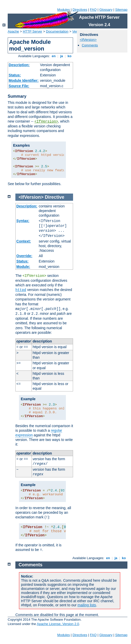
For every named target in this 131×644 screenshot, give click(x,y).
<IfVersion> (46, 122)
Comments (90, 45)
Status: (15, 75)
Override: (24, 256)
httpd (21, 290)
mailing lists (87, 605)
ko (69, 56)
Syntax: (23, 221)
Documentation (57, 31)
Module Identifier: (24, 80)
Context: (24, 241)
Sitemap (121, 10)
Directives (80, 10)
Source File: (19, 86)
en (54, 56)
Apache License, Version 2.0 (58, 624)
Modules (63, 10)
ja (62, 56)
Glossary (106, 10)
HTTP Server (33, 31)
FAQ (93, 10)
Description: (19, 65)
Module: (23, 267)
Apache (13, 31)
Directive (55, 197)
